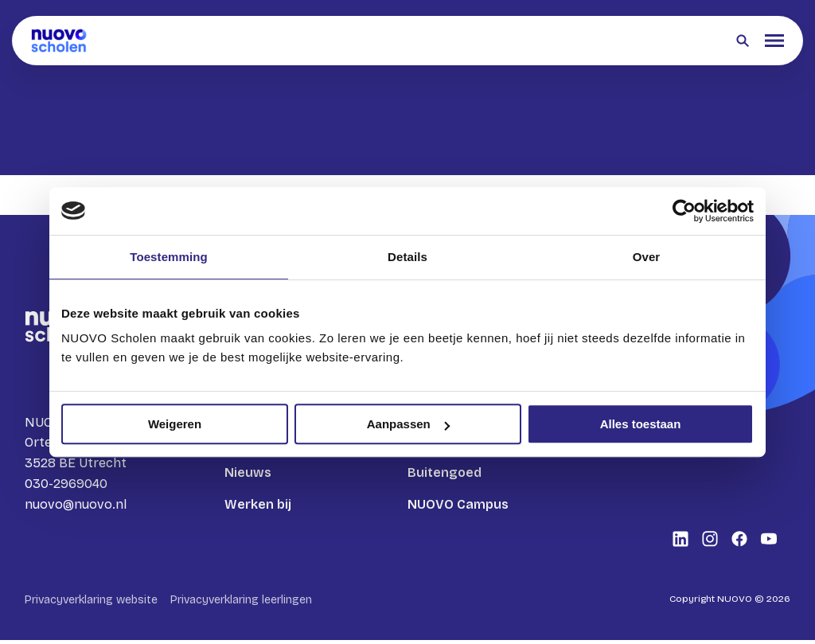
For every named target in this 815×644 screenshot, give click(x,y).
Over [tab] (647, 257)
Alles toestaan (641, 424)
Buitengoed (445, 472)
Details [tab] (407, 257)
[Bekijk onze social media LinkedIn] (680, 543)
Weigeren (175, 424)
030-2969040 (66, 485)
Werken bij (258, 504)
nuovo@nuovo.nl (76, 506)
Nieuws (248, 472)
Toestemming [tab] (169, 257)
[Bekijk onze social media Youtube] (769, 543)
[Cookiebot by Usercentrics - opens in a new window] (684, 211)
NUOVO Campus (458, 504)
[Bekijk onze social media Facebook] (739, 543)
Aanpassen (408, 424)
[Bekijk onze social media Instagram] (710, 543)
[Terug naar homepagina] (59, 41)
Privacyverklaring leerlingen (241, 604)
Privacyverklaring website (91, 604)
